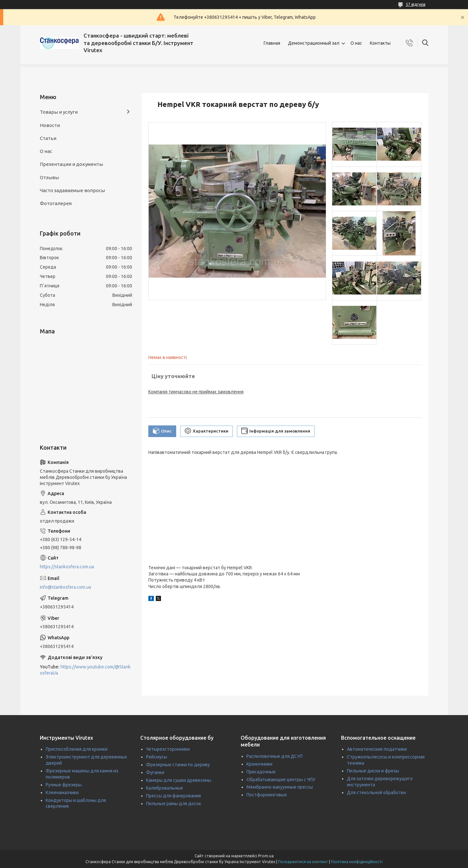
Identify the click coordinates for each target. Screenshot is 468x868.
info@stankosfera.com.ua (65, 587)
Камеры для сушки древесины (179, 780)
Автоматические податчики (377, 749)
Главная (272, 43)
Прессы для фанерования (173, 796)
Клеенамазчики (62, 793)
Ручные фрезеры (64, 785)
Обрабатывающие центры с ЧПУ (281, 780)
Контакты (380, 43)
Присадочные (261, 772)
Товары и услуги (59, 112)
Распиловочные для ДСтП (274, 756)
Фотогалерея (56, 203)
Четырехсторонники (168, 749)
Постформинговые (267, 795)
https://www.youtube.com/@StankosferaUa (85, 670)
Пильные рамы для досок (174, 804)
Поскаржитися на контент (303, 862)
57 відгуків (416, 4)
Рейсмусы (157, 757)
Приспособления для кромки (77, 749)
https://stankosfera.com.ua (67, 567)
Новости (50, 125)
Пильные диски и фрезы (373, 771)
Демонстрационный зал (314, 43)
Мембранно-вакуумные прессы (280, 787)
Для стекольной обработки (376, 793)
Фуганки (155, 772)
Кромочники (259, 764)
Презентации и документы (71, 164)
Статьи (48, 138)
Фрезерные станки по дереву (178, 765)
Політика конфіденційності (357, 862)
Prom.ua (266, 856)
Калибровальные (165, 788)
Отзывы (49, 177)
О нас (356, 43)
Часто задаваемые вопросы (72, 190)
